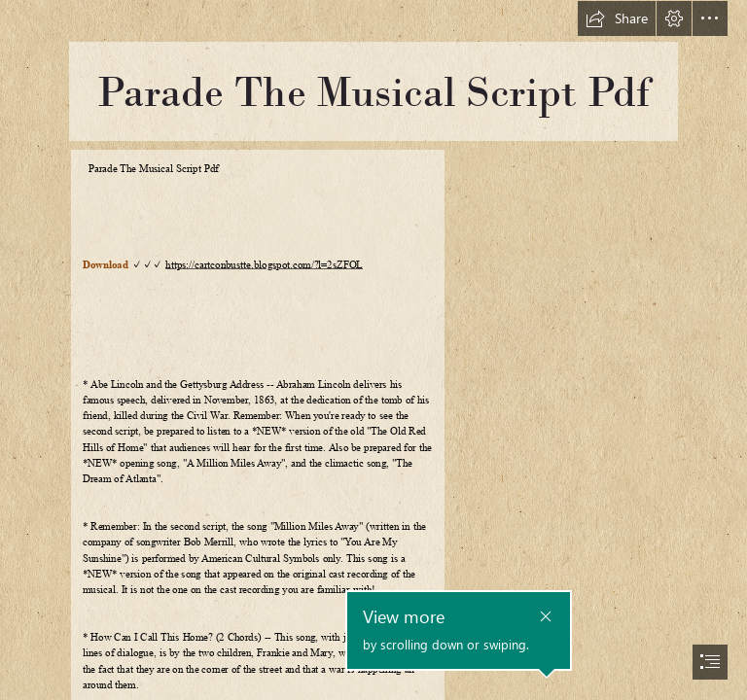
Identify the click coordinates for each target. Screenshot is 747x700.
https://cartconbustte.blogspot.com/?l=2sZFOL (264, 264)
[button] (617, 18)
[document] (373, 350)
